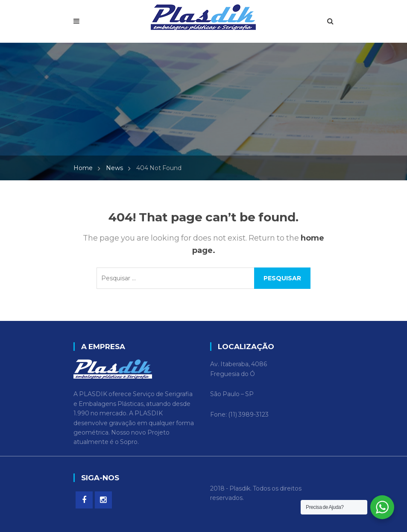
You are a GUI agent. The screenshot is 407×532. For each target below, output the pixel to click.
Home (83, 168)
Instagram (103, 500)
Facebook (84, 500)
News (114, 168)
